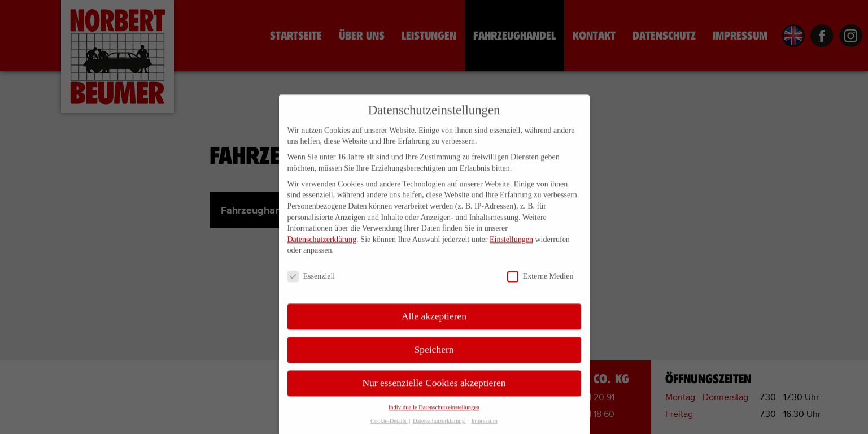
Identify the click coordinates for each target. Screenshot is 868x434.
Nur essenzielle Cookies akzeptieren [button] (434, 391)
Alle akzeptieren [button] (434, 324)
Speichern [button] (434, 358)
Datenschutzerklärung (322, 248)
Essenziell (311, 285)
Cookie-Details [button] (389, 430)
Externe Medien (540, 285)
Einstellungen (511, 248)
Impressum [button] (484, 430)
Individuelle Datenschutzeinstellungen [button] (434, 416)
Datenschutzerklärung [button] (440, 430)
